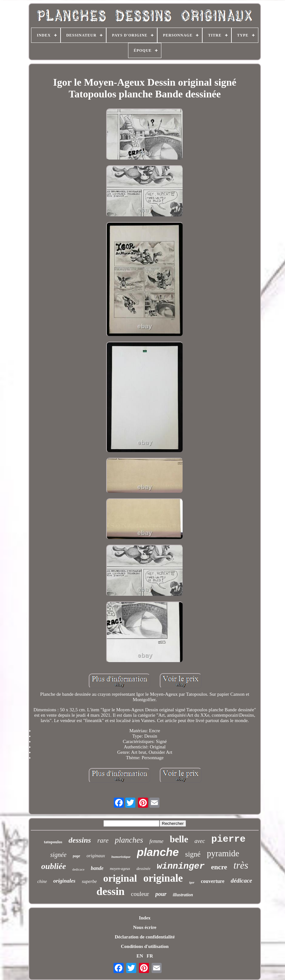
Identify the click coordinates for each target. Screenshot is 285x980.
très (241, 865)
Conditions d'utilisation (145, 946)
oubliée (54, 866)
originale (163, 878)
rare (103, 840)
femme (156, 841)
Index (145, 918)
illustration (183, 895)
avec (200, 841)
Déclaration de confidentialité (145, 937)
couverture (212, 881)
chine (42, 881)
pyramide (223, 853)
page (77, 856)
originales (64, 881)
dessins (80, 840)
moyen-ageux (120, 869)
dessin (110, 891)
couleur (140, 894)
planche (158, 852)
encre (219, 867)
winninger (181, 866)
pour (161, 894)
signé (193, 854)
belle (179, 839)
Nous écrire (145, 927)
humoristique (121, 857)
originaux (96, 856)
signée (58, 855)
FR (150, 956)
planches (129, 840)
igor (192, 882)
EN (140, 956)
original (120, 878)
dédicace (242, 881)
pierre (229, 839)
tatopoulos (53, 842)
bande (97, 868)
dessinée (143, 868)
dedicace (78, 869)
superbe (89, 881)
